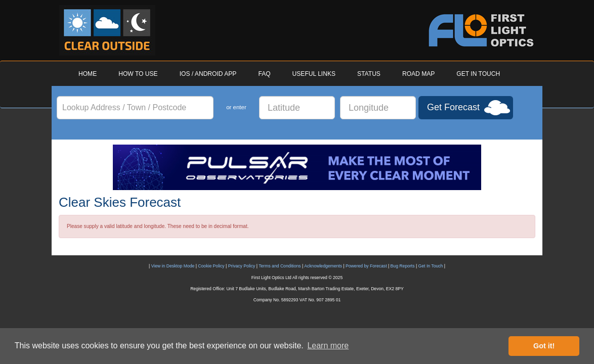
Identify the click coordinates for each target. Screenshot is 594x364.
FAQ (264, 74)
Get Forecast (453, 107)
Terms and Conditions (280, 266)
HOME (88, 74)
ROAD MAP (418, 74)
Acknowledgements (323, 266)
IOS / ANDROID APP (208, 74)
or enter (236, 107)
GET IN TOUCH (478, 74)
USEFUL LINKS (314, 74)
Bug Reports (403, 266)
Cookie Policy (211, 266)
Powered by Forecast (366, 266)
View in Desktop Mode (173, 266)
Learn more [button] (328, 346)
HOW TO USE (138, 74)
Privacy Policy (242, 266)
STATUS (369, 74)
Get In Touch (431, 266)
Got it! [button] (544, 346)
